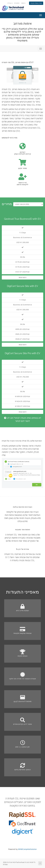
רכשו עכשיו (23, 277)
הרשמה (23, 3)
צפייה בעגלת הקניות (36, 3)
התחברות (17, 3)
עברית (10, 3)
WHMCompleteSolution (27, 849)
